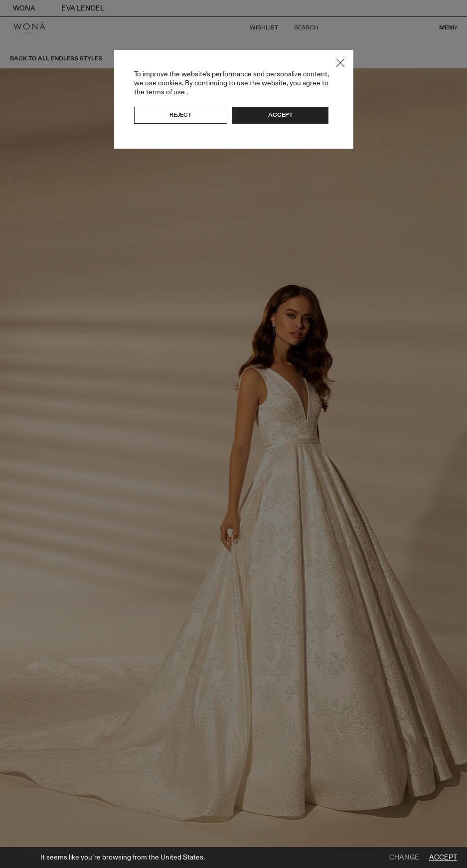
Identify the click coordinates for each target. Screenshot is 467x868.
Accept (443, 858)
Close (340, 63)
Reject (180, 115)
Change (404, 858)
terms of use (165, 92)
